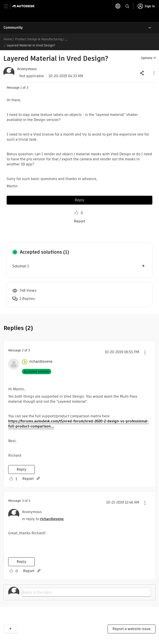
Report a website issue (132, 629)
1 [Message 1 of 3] (21, 88)
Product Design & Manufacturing (39, 39)
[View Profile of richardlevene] (41, 362)
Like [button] (76, 213)
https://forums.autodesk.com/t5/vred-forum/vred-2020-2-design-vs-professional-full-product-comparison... (79, 424)
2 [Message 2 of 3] (23, 350)
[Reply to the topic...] (86, 592)
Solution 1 (21, 266)
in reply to (43, 519)
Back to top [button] (10, 629)
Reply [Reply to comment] (22, 469)
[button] (154, 73)
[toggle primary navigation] (8, 6)
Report (79, 221)
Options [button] (147, 58)
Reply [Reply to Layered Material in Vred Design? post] (80, 200)
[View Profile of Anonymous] (27, 69)
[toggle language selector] (118, 6)
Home (8, 39)
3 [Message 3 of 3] (23, 501)
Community (13, 28)
